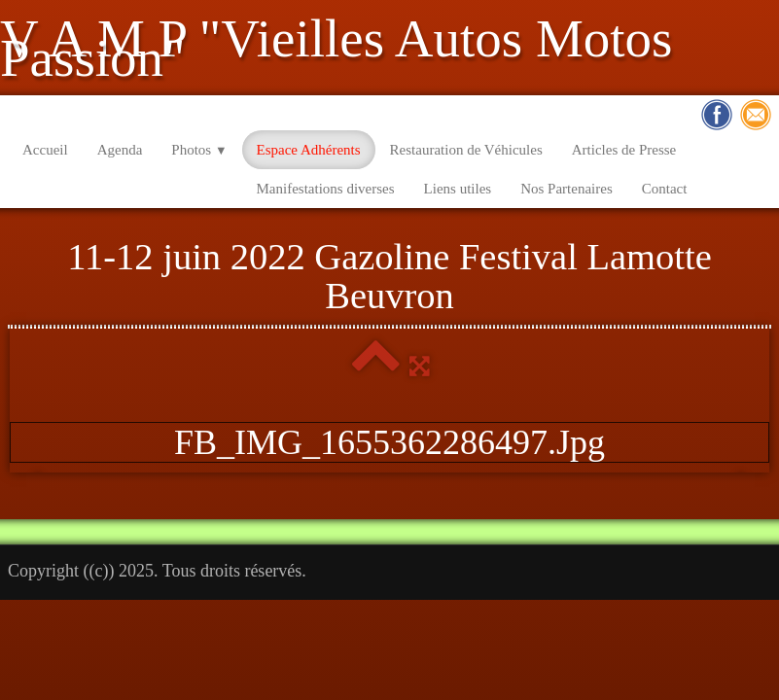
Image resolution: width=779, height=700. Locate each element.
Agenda (120, 150)
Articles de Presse (624, 150)
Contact (665, 189)
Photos (199, 150)
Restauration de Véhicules (466, 150)
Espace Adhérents (309, 150)
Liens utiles (458, 189)
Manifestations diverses (326, 189)
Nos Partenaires (567, 189)
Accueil (45, 150)
